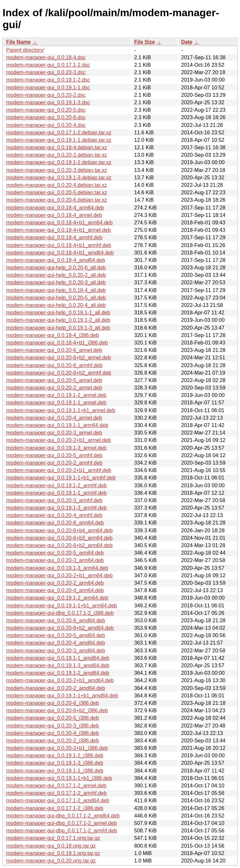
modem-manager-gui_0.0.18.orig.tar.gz (51, 846)
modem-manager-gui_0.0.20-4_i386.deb (52, 733)
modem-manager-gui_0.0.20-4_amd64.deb (56, 643)
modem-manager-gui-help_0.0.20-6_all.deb (56, 268)
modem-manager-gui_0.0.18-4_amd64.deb (56, 260)
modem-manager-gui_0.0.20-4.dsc (46, 125)
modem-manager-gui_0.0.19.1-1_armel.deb (56, 403)
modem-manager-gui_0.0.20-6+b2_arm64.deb (59, 545)
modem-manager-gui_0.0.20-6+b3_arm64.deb (59, 538)
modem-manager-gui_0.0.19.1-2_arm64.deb (57, 598)
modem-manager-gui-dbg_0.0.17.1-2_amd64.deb (63, 816)
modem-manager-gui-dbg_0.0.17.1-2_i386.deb (60, 613)
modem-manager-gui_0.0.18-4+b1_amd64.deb (60, 253)
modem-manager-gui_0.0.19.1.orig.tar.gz (53, 853)
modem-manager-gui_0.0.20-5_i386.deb (52, 718)
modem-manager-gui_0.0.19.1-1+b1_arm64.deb (62, 606)
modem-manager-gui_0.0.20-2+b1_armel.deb (58, 440)
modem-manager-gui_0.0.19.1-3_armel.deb (56, 448)
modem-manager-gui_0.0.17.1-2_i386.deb (55, 808)
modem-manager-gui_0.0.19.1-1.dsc (48, 88)
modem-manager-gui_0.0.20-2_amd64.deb (56, 688)
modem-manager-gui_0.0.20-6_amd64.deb (56, 620)
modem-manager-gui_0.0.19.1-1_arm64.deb (57, 425)
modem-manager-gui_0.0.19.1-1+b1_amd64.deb (62, 696)
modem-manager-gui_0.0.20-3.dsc (46, 72)
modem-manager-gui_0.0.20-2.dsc (46, 95)
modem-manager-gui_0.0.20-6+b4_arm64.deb (59, 530)
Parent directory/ (25, 50)
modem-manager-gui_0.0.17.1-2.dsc (48, 65)
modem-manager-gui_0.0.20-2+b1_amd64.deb (60, 680)
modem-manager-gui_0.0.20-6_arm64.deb (55, 523)
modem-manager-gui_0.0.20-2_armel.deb (54, 388)
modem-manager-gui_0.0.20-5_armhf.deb (54, 455)
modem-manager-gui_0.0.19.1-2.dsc (48, 80)
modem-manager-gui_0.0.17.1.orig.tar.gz (53, 838)
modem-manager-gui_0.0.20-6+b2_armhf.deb (59, 373)
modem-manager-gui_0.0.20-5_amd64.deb (56, 635)
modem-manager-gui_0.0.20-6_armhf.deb (54, 365)
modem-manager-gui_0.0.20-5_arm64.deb (55, 553)
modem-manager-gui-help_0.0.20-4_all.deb (56, 305)
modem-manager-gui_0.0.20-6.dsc (46, 117)
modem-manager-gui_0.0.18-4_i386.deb (52, 335)
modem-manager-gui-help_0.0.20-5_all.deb (56, 298)
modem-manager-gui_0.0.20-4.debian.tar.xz (57, 185)
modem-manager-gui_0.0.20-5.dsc (46, 110)
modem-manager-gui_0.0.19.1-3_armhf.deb (56, 508)
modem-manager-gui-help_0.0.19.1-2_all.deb (58, 320)
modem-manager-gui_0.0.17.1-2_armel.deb (56, 786)
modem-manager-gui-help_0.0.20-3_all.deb (56, 282)
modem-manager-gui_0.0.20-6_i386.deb (52, 703)
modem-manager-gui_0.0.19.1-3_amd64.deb (58, 665)
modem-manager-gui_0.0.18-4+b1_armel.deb (58, 230)
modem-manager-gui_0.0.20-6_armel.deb (54, 350)
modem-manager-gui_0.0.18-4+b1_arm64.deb (59, 223)
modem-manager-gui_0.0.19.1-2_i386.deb (55, 755)
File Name (18, 42)
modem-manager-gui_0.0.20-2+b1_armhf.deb (59, 470)
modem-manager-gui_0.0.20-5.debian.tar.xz (57, 192)
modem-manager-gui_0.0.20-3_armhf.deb (54, 500)
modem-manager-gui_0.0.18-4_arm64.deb (55, 208)
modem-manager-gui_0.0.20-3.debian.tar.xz (57, 170)
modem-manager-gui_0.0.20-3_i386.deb (52, 726)
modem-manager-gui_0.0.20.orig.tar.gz (51, 861)
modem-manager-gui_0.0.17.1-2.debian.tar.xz (59, 133)
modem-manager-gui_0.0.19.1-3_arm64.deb (57, 568)
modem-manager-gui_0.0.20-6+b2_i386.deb (57, 710)
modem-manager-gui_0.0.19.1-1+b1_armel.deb (61, 410)
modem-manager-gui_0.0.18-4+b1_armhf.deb (59, 245)
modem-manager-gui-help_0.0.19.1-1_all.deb (58, 313)
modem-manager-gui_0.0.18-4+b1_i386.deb (57, 343)
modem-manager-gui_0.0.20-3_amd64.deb (56, 651)
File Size (144, 42)
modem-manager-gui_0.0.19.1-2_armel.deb (56, 395)
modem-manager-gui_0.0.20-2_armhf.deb (54, 463)
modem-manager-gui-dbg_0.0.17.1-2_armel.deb (62, 823)
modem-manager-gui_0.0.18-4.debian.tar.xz (57, 147)
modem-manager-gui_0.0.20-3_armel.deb (54, 433)
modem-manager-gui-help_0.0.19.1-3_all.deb (58, 328)
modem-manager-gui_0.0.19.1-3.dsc (48, 102)
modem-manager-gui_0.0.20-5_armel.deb (54, 380)
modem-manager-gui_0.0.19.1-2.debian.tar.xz (59, 162)
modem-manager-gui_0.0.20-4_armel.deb (54, 418)
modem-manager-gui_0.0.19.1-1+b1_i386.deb (59, 778)
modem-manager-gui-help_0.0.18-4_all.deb (56, 290)
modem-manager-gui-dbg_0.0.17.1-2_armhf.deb (62, 831)
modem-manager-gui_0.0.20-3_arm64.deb (55, 560)
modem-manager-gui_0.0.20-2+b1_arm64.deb (59, 575)
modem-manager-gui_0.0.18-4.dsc (46, 57)
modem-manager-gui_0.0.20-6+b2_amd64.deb (60, 628)
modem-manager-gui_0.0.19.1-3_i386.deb (55, 763)
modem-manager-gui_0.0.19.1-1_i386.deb (55, 771)
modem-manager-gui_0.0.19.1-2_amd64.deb (58, 673)
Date (187, 42)
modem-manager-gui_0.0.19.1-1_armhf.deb (56, 493)
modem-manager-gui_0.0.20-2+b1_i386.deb (57, 748)
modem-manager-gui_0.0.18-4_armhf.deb (54, 237)
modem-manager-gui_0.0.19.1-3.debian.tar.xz (59, 178)
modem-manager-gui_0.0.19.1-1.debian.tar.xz (59, 140)
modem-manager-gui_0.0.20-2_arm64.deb (55, 583)
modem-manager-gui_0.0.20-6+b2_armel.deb (58, 358)
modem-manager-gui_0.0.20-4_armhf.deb (54, 515)
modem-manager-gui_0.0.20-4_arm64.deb (55, 590)
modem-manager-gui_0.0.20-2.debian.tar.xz (57, 155)
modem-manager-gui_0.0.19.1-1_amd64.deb (58, 658)
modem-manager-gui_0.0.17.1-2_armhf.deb (56, 793)
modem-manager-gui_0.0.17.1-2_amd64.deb (58, 800)
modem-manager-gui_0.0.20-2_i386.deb (52, 741)
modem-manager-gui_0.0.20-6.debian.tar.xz (57, 200)
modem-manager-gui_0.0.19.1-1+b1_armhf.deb (61, 478)
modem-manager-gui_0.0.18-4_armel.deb (54, 215)
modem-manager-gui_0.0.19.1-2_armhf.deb (56, 485)
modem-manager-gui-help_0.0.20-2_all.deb (56, 275)
